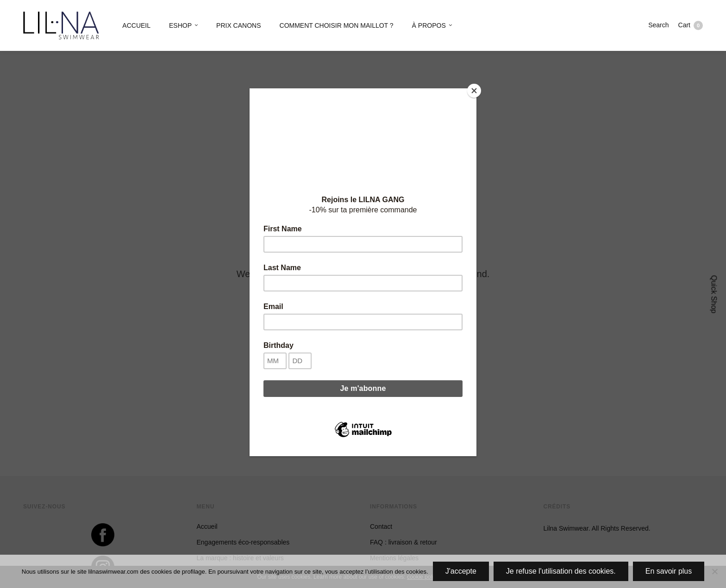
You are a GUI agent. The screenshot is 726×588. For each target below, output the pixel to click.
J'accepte (461, 571)
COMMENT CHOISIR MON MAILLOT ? (337, 25)
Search (658, 25)
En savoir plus (669, 571)
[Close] (474, 91)
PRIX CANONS (238, 25)
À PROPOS (429, 25)
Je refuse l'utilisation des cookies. (561, 571)
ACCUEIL (136, 25)
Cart (691, 25)
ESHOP (180, 25)
